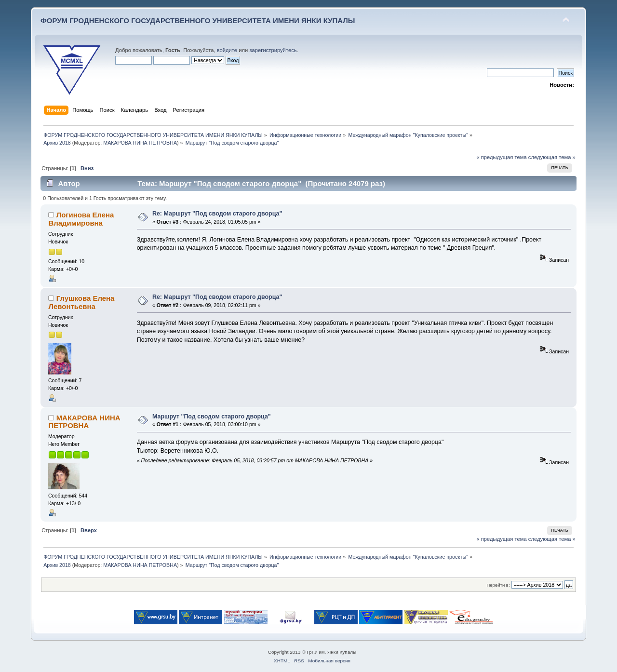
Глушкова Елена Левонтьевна (81, 302)
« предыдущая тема (501, 157)
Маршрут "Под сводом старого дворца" (212, 417)
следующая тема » (552, 157)
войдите (227, 50)
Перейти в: (498, 585)
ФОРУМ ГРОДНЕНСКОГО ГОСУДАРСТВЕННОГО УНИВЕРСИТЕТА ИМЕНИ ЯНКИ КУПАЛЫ (198, 20)
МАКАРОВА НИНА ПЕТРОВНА (140, 143)
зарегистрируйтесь (273, 50)
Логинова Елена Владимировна (81, 219)
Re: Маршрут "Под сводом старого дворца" (217, 214)
